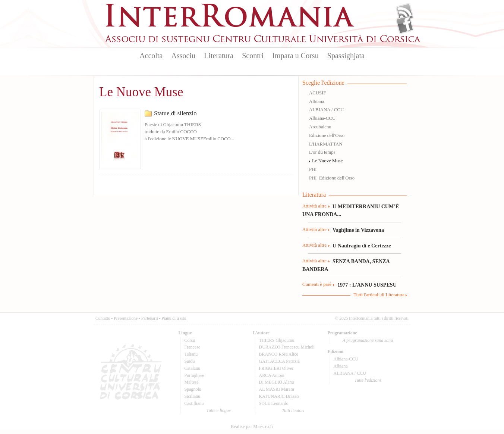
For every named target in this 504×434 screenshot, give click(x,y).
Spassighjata (346, 56)
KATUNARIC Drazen (279, 396)
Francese (193, 347)
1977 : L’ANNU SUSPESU (367, 285)
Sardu (190, 361)
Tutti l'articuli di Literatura (379, 295)
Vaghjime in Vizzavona (358, 230)
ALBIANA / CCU (326, 110)
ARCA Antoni (272, 375)
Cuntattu (103, 318)
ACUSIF (318, 93)
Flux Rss (405, 12)
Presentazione (126, 318)
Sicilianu (193, 396)
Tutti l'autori (293, 410)
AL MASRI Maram (277, 389)
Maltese (192, 382)
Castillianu (194, 403)
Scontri (253, 56)
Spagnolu (193, 389)
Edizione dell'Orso (327, 135)
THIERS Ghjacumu (277, 340)
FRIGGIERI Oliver (276, 368)
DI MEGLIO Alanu (277, 382)
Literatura (219, 56)
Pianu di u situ (174, 318)
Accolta (151, 56)
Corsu (190, 340)
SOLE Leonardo (274, 403)
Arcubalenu (320, 127)
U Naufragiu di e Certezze (362, 246)
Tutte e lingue (219, 410)
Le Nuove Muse (327, 161)
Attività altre (314, 206)
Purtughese (194, 375)
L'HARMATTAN (326, 144)
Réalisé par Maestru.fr (252, 427)
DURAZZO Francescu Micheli (287, 347)
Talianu (191, 354)
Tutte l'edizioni (368, 380)
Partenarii (150, 318)
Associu (183, 56)
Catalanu (193, 368)
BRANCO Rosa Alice (279, 354)
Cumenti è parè (317, 284)
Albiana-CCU (322, 118)
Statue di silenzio (175, 113)
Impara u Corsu (295, 56)
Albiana (317, 102)
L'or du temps (322, 152)
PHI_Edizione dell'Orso (332, 178)
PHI (313, 169)
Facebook (405, 25)
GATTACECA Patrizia (279, 361)
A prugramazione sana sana (368, 340)
